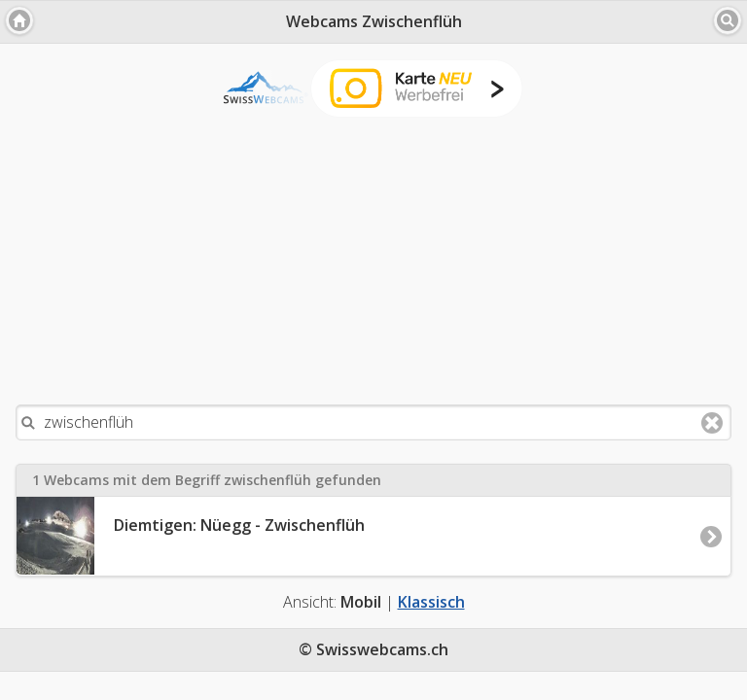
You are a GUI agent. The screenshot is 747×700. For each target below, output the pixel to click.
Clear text (712, 423)
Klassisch (431, 602)
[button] (19, 20)
